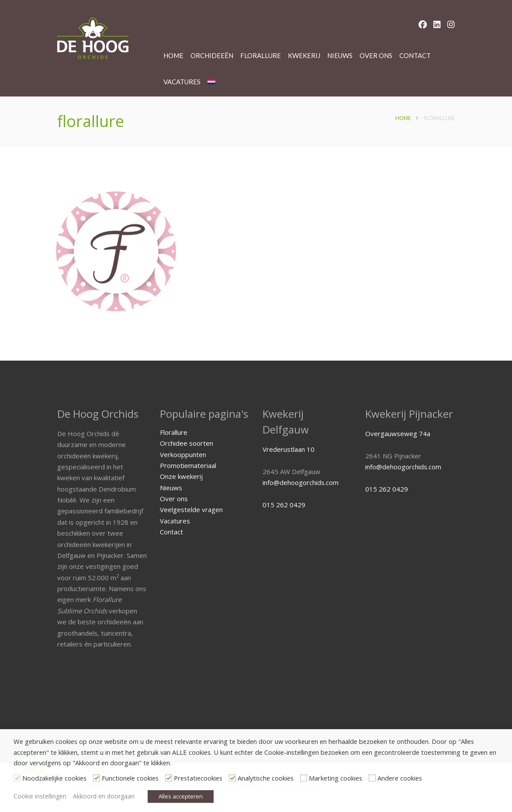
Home (173, 55)
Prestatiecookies (198, 778)
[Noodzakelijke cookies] (17, 778)
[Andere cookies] (372, 778)
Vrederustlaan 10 (289, 449)
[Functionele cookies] (97, 778)
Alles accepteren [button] (181, 796)
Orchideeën (212, 55)
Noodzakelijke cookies (54, 778)
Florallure (261, 55)
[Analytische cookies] (232, 778)
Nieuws (340, 55)
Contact (415, 55)
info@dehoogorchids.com (301, 482)
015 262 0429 (284, 505)
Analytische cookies (266, 778)
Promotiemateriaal (188, 465)
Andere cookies (400, 778)
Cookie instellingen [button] (40, 796)
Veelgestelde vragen (191, 509)
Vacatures (182, 82)
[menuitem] (211, 82)
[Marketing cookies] (304, 778)
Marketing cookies (336, 778)
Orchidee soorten (187, 443)
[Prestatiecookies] (169, 778)
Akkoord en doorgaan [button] (104, 796)
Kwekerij (304, 55)
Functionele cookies (130, 778)
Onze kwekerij (181, 476)
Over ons (376, 55)
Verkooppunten (183, 454)
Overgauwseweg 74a (398, 434)
